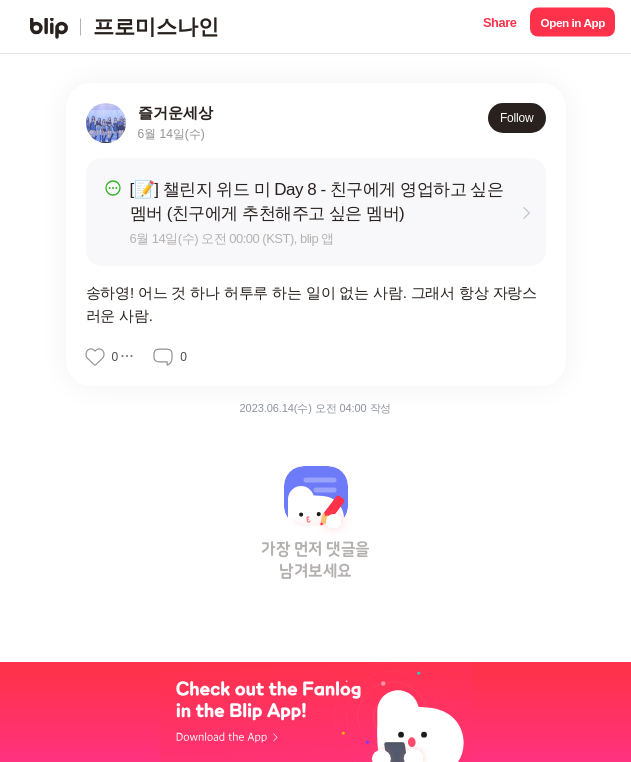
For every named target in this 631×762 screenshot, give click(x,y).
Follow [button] (517, 118)
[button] (499, 26)
